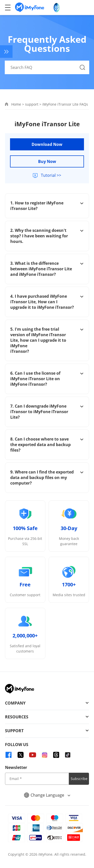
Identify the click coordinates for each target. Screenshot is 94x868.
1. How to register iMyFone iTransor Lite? (47, 206)
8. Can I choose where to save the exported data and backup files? (47, 445)
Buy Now (47, 161)
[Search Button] (82, 67)
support (32, 104)
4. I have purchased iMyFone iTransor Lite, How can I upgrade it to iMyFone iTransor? (47, 302)
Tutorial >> (51, 175)
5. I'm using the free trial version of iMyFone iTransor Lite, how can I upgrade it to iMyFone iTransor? (47, 340)
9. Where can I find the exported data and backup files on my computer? (47, 478)
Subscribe (79, 779)
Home (16, 104)
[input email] (37, 779)
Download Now (47, 144)
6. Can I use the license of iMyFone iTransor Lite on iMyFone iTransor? (47, 379)
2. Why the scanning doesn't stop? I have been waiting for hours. (47, 236)
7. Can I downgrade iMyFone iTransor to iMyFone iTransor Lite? (47, 412)
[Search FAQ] (47, 67)
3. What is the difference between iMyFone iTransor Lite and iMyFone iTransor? (47, 269)
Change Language (47, 795)
